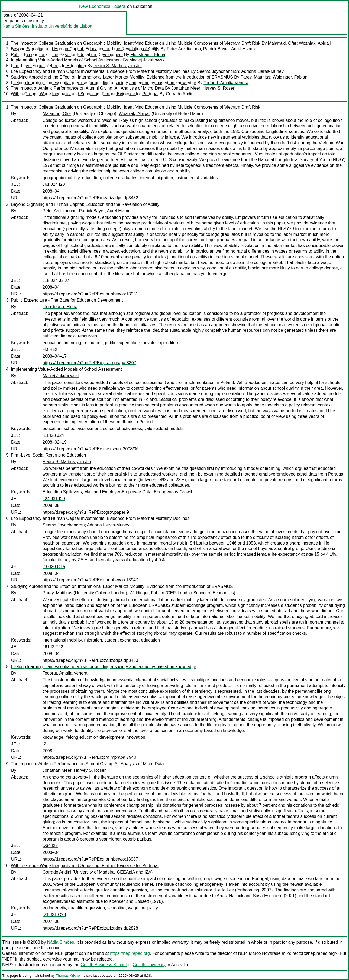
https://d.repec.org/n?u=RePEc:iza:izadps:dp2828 (90, 928)
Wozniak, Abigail (315, 43)
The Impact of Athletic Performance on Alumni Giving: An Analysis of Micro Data (87, 88)
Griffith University (149, 965)
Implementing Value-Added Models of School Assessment (66, 60)
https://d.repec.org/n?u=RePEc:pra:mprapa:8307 (89, 363)
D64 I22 (50, 846)
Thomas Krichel (68, 976)
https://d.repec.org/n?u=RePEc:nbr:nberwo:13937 (90, 859)
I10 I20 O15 (54, 567)
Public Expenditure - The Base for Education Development (67, 55)
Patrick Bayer (216, 49)
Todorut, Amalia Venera (226, 83)
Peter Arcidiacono (184, 49)
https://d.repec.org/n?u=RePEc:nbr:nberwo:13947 (90, 580)
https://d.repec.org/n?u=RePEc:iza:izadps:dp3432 (90, 198)
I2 (44, 744)
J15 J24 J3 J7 (56, 280)
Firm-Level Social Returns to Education (48, 66)
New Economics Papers (102, 6)
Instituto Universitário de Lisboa (62, 26)
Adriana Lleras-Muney (262, 71)
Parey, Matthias (255, 77)
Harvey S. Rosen (219, 88)
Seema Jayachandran (218, 71)
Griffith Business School (104, 965)
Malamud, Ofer (282, 43)
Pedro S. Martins (110, 66)
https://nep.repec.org (130, 953)
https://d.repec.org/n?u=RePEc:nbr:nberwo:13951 (90, 294)
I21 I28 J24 (53, 435)
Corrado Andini (180, 94)
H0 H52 (50, 349)
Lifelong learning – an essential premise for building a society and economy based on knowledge (104, 83)
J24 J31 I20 (54, 499)
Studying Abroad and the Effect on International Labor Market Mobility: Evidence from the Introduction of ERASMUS (122, 77)
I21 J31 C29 (54, 915)
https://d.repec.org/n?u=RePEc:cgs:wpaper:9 (86, 512)
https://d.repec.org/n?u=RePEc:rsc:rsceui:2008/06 (91, 449)
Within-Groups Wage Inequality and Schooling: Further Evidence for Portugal (85, 94)
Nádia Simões (16, 26)
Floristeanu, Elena (148, 55)
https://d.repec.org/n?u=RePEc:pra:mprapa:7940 (89, 757)
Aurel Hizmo (243, 49)
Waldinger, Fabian (290, 77)
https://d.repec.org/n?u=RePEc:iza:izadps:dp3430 (90, 660)
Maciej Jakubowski (147, 60)
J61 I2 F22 (53, 647)
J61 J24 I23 (54, 184)
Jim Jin (135, 66)
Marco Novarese (265, 953)
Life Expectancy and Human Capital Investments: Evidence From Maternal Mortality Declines (100, 71)
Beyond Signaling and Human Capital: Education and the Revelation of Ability (85, 49)
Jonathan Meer (186, 88)
